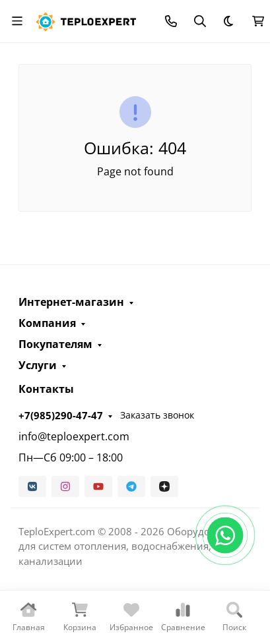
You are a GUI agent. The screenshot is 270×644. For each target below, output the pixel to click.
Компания (47, 323)
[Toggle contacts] (171, 21)
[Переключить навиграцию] (17, 21)
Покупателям (55, 344)
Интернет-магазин (71, 302)
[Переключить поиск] (200, 21)
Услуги (38, 365)
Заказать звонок (157, 415)
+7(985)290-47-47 (61, 415)
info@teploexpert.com (74, 436)
